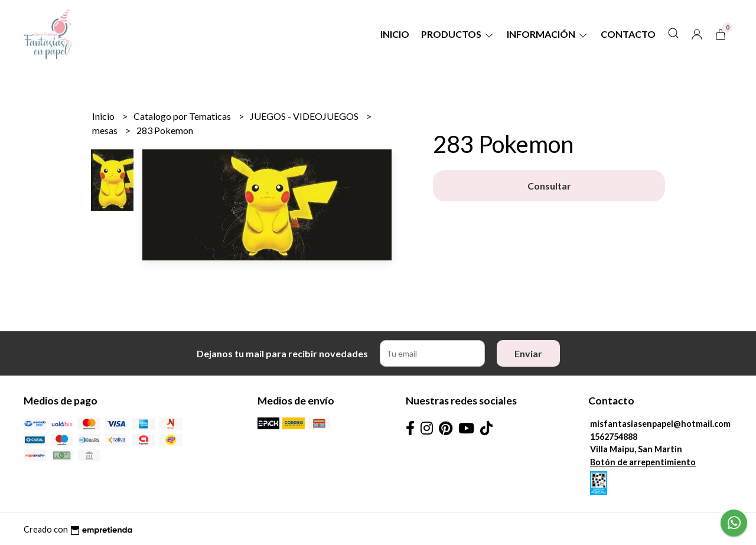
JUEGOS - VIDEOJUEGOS (305, 116)
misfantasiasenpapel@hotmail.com (660, 424)
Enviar (528, 353)
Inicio (395, 34)
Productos (458, 34)
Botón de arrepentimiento (643, 462)
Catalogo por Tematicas (183, 116)
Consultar (549, 186)
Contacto (628, 34)
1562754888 (614, 437)
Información (548, 34)
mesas (106, 130)
